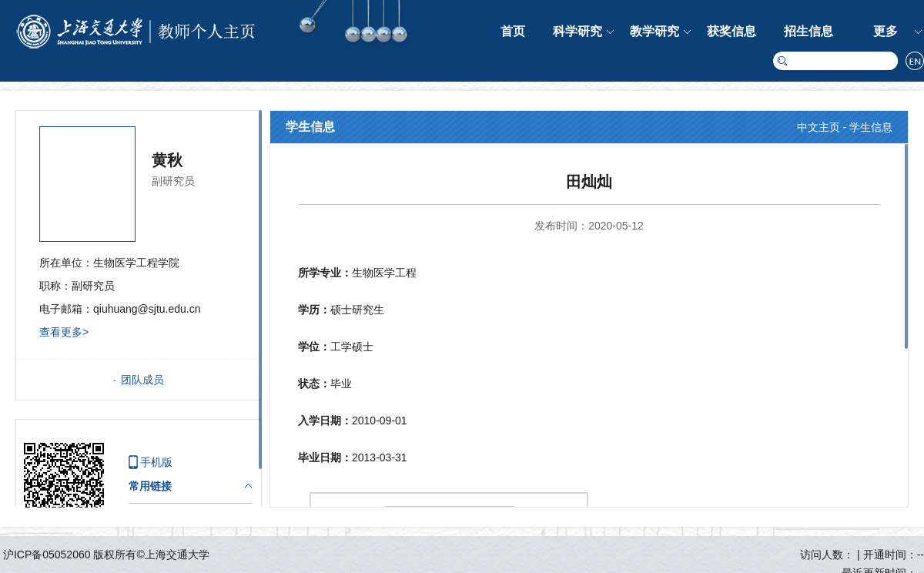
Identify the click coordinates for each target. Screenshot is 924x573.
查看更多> (64, 332)
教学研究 (654, 31)
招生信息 (808, 31)
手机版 (156, 462)
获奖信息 (731, 31)
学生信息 (871, 127)
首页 (513, 31)
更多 (885, 31)
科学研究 (577, 31)
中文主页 (819, 127)
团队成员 (142, 380)
